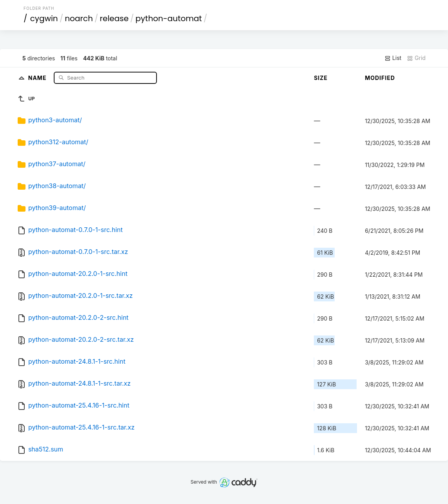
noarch (79, 18)
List (393, 58)
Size (321, 78)
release (114, 18)
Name (38, 77)
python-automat (168, 18)
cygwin (44, 18)
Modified (380, 78)
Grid (416, 58)
